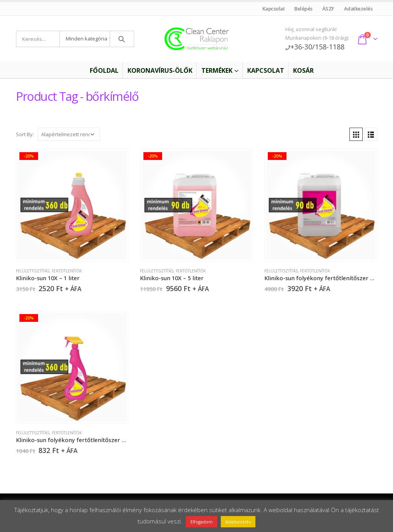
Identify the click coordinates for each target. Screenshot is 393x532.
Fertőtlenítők (67, 271)
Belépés (304, 9)
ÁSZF (328, 9)
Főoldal (99, 70)
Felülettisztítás (33, 271)
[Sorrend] (69, 134)
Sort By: (25, 134)
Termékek (217, 70)
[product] (72, 205)
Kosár (303, 70)
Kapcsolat (273, 9)
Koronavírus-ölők (160, 70)
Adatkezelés (358, 9)
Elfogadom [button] (202, 522)
